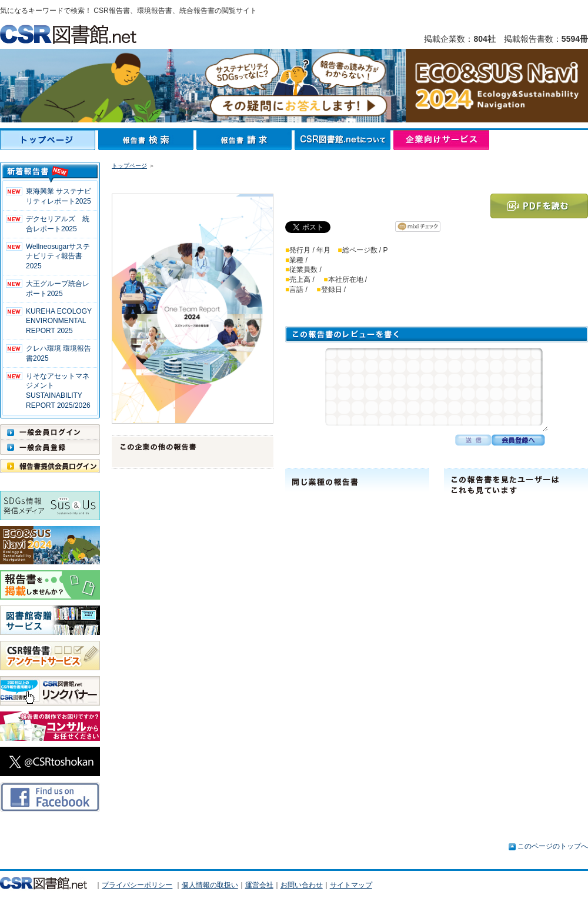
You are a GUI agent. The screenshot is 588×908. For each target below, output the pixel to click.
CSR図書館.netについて (344, 140)
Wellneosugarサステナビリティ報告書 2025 (58, 257)
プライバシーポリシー (137, 885)
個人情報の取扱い (210, 885)
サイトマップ (351, 885)
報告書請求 (245, 140)
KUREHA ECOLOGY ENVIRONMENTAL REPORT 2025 (59, 321)
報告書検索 (147, 140)
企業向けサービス (441, 140)
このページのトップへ (553, 846)
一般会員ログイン (50, 432)
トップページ (49, 140)
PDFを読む (539, 206)
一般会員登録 (50, 447)
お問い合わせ (302, 885)
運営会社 (259, 885)
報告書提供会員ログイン (50, 466)
